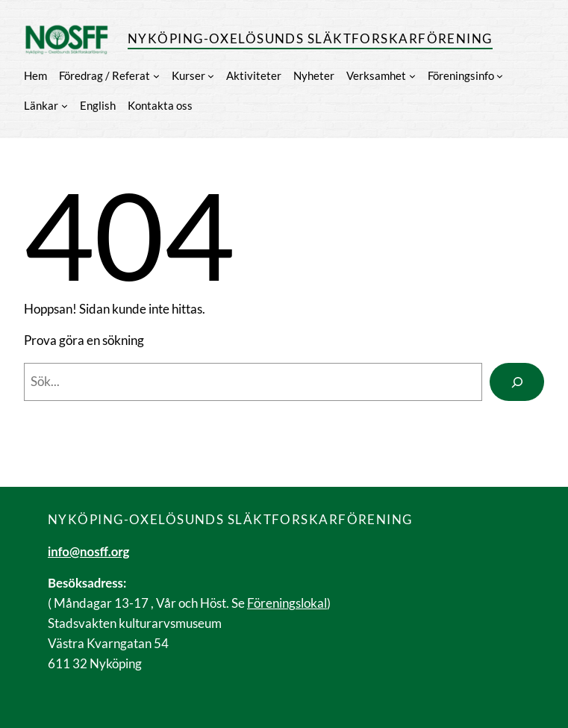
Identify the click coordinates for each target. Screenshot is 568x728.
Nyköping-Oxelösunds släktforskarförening (310, 38)
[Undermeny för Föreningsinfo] (500, 76)
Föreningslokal (287, 603)
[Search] (517, 382)
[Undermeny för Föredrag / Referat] (156, 76)
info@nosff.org (88, 551)
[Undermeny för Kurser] (211, 76)
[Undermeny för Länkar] (65, 106)
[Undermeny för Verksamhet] (412, 76)
